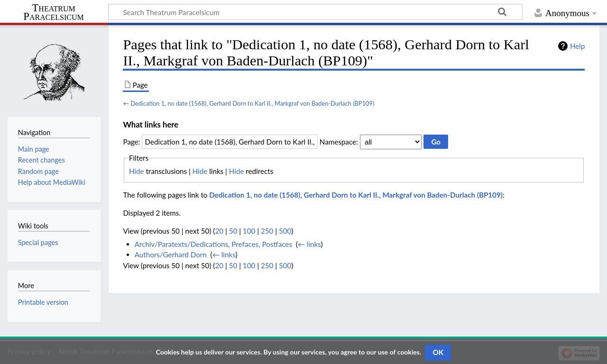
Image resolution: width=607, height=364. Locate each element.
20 (219, 231)
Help (577, 46)
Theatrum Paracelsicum (53, 12)
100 (249, 231)
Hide (137, 171)
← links (309, 244)
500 (285, 231)
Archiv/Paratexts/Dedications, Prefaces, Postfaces (213, 244)
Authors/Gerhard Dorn (171, 255)
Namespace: (339, 142)
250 (267, 231)
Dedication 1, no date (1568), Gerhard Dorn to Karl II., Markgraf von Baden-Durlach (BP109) (252, 103)
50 (233, 231)
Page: (131, 142)
